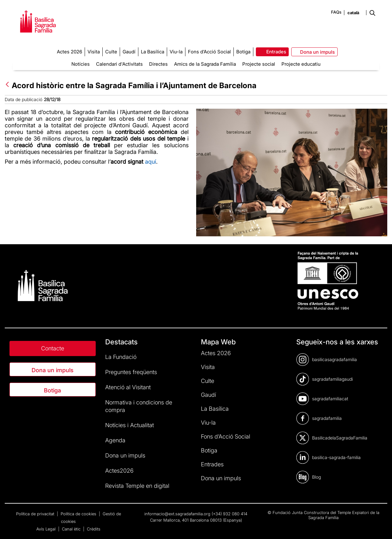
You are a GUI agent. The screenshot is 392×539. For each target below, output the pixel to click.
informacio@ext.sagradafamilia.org (177, 514)
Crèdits (94, 529)
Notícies (81, 64)
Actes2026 (119, 471)
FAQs (336, 12)
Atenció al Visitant (128, 387)
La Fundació (121, 357)
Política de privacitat (36, 514)
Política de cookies (79, 514)
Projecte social (259, 64)
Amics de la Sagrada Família (205, 64)
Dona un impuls (53, 370)
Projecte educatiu (301, 64)
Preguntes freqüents (131, 372)
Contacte (53, 348)
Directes (158, 64)
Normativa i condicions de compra (139, 406)
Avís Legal (47, 529)
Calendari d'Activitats (119, 64)
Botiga (52, 390)
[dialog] (380, 526)
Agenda (115, 440)
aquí (151, 162)
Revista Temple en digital (137, 486)
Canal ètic (72, 529)
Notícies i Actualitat (130, 425)
